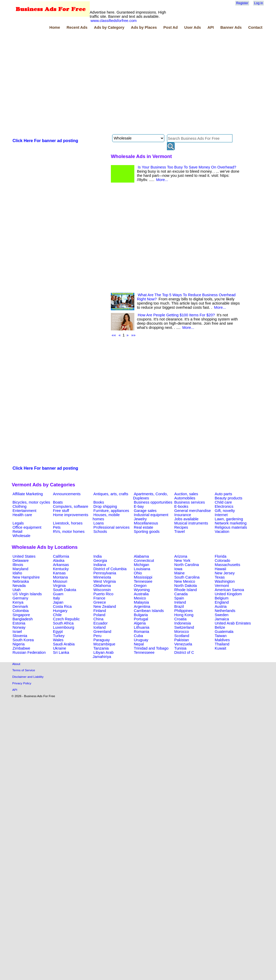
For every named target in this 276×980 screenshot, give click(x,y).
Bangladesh (23, 619)
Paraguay (102, 640)
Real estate (143, 527)
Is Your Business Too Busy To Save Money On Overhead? (187, 167)
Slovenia (20, 636)
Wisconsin (102, 590)
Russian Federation (29, 652)
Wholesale (21, 536)
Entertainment (24, 511)
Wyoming (142, 590)
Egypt (58, 632)
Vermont (222, 586)
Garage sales (145, 511)
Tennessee (143, 581)
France (99, 598)
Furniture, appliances (111, 511)
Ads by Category (109, 27)
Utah (17, 590)
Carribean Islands (149, 611)
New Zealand (105, 606)
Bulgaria (141, 615)
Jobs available (186, 519)
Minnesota (102, 577)
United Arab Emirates (233, 623)
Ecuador (101, 623)
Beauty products (229, 498)
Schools (100, 532)
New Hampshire (26, 577)
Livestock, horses (68, 523)
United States (24, 556)
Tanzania (101, 648)
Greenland (102, 632)
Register (242, 3)
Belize (220, 627)
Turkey (59, 636)
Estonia (19, 623)
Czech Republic (66, 619)
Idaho (17, 573)
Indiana (100, 565)
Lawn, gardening (229, 519)
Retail (17, 532)
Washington (225, 581)
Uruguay (141, 640)
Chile (57, 615)
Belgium (222, 598)
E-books (181, 506)
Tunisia (180, 648)
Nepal (139, 644)
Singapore (21, 615)
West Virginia (105, 581)
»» (133, 335)
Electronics (224, 506)
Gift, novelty (225, 511)
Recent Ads (77, 27)
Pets (57, 527)
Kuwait (220, 648)
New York (182, 561)
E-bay (139, 506)
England (222, 602)
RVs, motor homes (69, 532)
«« (114, 335)
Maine (179, 573)
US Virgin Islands (27, 594)
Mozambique (104, 644)
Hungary (60, 611)
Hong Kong (184, 615)
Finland (100, 611)
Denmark (20, 606)
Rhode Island (185, 590)
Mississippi (143, 577)
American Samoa (229, 590)
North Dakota (185, 586)
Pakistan (182, 640)
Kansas (59, 573)
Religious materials (231, 527)
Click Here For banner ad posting (45, 141)
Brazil (179, 606)
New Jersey (225, 573)
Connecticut (144, 561)
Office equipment (27, 527)
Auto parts (223, 494)
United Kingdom (228, 594)
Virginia (59, 586)
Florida (221, 556)
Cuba (138, 636)
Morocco (182, 632)
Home (55, 27)
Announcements (67, 494)
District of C (184, 652)
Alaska (59, 561)
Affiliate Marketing (28, 494)
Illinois (18, 565)
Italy (56, 598)
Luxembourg (64, 627)
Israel (17, 632)
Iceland (100, 627)
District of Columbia (110, 569)
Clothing (20, 506)
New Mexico (185, 581)
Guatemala (224, 632)
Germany (20, 598)
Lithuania (142, 627)
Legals (18, 523)
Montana (60, 577)
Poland (99, 615)
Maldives (222, 640)
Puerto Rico (103, 594)
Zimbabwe (21, 648)
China (98, 619)
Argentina (142, 606)
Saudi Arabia (64, 644)
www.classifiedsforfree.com (114, 21)
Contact (255, 27)
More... (162, 180)
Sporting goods (147, 532)
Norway (19, 627)
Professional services (111, 527)
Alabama (141, 556)
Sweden (222, 615)
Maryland (20, 569)
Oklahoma (102, 586)
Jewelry (140, 519)
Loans (99, 523)
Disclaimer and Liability (28, 677)
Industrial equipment (151, 515)
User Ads (193, 27)
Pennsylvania (105, 573)
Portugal (141, 619)
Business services (190, 502)
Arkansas (61, 565)
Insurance (183, 515)
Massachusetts (227, 565)
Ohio (138, 573)
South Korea (23, 640)
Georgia (100, 561)
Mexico (140, 598)
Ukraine (60, 648)
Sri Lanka (61, 652)
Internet (221, 515)
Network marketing (231, 523)
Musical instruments (191, 523)
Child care (223, 502)
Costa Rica (62, 606)
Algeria (140, 623)
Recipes (181, 527)
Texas (220, 577)
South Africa (63, 623)
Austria (221, 606)
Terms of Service (24, 670)
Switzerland (184, 627)
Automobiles (185, 498)
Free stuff (61, 511)
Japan (58, 602)
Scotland (182, 636)
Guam (58, 594)
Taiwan (221, 636)
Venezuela (183, 644)
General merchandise (193, 511)
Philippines (184, 611)
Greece (100, 602)
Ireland (180, 602)
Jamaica (222, 619)
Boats (58, 502)
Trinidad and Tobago (151, 648)
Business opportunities (153, 502)
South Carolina (187, 577)
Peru (97, 636)
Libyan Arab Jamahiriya (103, 655)
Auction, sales (186, 494)
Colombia (21, 611)
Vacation (222, 532)
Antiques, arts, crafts (111, 494)
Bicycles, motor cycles (31, 502)
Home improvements (71, 515)
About (16, 664)
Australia (141, 594)
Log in (259, 3)
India (98, 556)
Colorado (222, 561)
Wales (58, 640)
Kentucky (61, 569)
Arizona (181, 556)
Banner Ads (231, 27)
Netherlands (225, 611)
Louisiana (142, 569)
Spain (179, 598)
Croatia (180, 619)
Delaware (21, 561)
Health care (22, 515)
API (211, 27)
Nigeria (19, 644)
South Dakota (65, 590)
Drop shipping (105, 506)
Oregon (140, 586)
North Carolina (187, 565)
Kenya (18, 602)
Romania (142, 632)
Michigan (142, 565)
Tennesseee (144, 652)
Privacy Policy (22, 683)
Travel (179, 532)
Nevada (19, 586)
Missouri (60, 581)
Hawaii (220, 569)
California (61, 556)
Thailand (222, 644)
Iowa (178, 569)
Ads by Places (144, 27)
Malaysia (141, 602)
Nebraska (21, 581)
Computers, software (71, 506)
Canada (181, 594)
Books (99, 502)
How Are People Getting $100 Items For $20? (176, 315)
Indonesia (183, 623)
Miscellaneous (146, 523)
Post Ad (170, 27)
